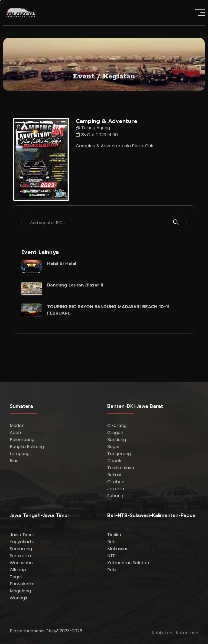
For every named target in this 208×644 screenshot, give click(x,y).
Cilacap (18, 570)
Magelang (20, 591)
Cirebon (116, 482)
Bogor (114, 447)
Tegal (16, 577)
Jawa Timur (22, 535)
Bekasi (114, 475)
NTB (111, 556)
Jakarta (116, 489)
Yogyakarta (22, 542)
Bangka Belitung (27, 447)
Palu (112, 570)
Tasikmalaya (121, 468)
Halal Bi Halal (62, 263)
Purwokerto (22, 584)
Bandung (117, 440)
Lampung (20, 454)
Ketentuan (187, 633)
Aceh (15, 433)
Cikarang (117, 426)
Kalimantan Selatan (128, 563)
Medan (17, 426)
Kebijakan (162, 633)
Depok (114, 461)
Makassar (118, 549)
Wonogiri (19, 598)
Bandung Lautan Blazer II (75, 285)
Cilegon (115, 433)
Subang (115, 496)
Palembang (22, 440)
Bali (111, 542)
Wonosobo (21, 563)
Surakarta (20, 556)
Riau (14, 461)
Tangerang (119, 454)
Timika (114, 535)
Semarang (21, 549)
